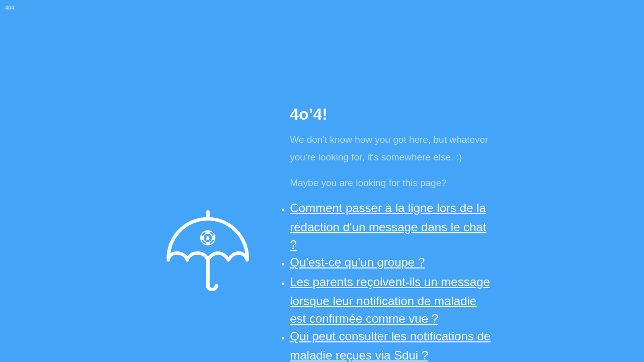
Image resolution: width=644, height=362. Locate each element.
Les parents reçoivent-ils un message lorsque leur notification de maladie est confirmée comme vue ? (390, 300)
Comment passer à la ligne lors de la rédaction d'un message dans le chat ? (388, 226)
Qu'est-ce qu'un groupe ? (357, 262)
